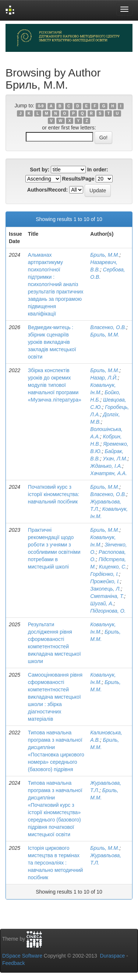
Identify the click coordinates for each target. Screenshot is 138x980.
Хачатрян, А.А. (109, 473)
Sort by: (40, 170)
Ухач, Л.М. (115, 459)
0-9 (41, 106)
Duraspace (113, 956)
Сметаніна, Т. (107, 596)
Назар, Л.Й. (104, 378)
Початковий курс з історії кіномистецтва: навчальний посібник (54, 494)
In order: (98, 170)
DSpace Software (22, 956)
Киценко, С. (113, 567)
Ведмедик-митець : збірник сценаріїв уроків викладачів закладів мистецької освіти (52, 342)
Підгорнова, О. (108, 611)
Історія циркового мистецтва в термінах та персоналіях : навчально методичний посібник (56, 863)
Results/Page (78, 179)
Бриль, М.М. (105, 255)
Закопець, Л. (105, 589)
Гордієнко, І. (105, 574)
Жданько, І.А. (106, 466)
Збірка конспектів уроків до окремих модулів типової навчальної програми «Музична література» (55, 385)
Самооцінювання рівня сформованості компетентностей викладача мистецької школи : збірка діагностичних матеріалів (55, 697)
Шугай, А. (102, 603)
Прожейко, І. (105, 581)
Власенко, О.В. (108, 327)
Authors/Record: (47, 190)
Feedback (13, 963)
